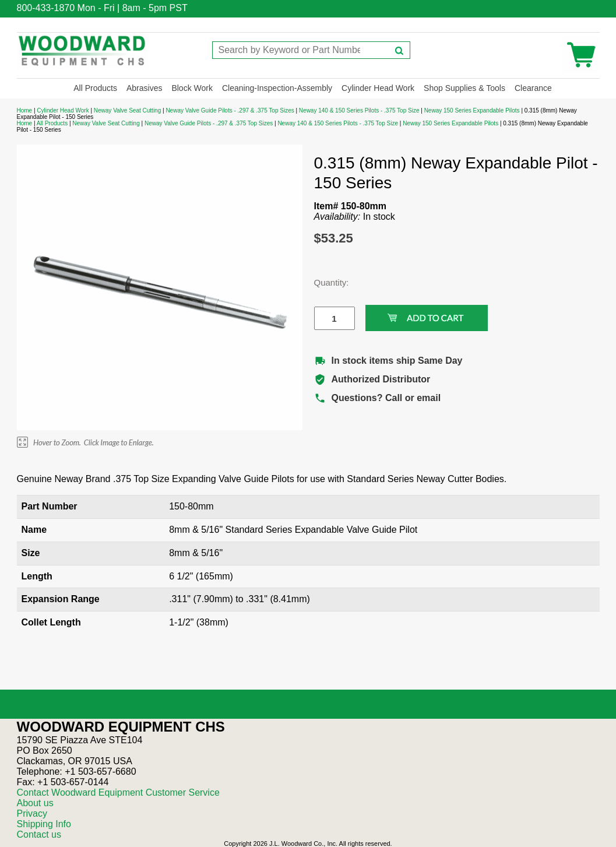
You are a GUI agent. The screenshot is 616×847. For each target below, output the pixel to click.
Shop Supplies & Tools (464, 88)
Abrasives (144, 88)
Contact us (39, 834)
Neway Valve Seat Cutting (127, 110)
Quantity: (326, 282)
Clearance (533, 88)
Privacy (32, 813)
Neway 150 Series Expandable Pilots (472, 110)
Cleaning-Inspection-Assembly (277, 88)
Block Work (192, 88)
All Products (95, 88)
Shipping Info (44, 824)
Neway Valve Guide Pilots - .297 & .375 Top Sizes (230, 110)
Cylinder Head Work (378, 88)
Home (25, 110)
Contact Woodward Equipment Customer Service (118, 792)
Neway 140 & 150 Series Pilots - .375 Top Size (359, 110)
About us (35, 803)
